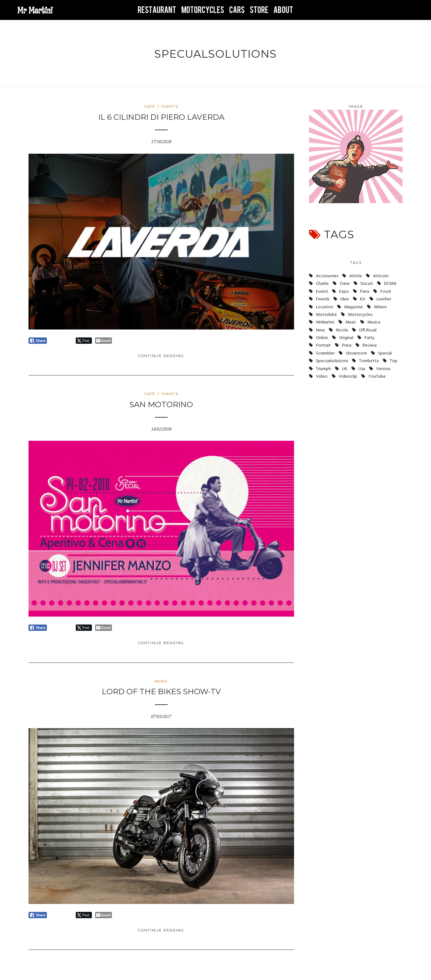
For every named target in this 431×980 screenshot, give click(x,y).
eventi (322, 292)
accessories (327, 276)
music (351, 322)
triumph (323, 369)
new (320, 330)
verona (383, 369)
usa (362, 369)
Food (386, 292)
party (370, 338)
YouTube (377, 377)
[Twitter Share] (84, 341)
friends (323, 299)
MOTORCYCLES (203, 10)
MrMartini (325, 322)
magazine (354, 307)
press (347, 346)
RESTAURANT (157, 10)
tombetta (369, 361)
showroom (356, 353)
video (322, 377)
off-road (368, 330)
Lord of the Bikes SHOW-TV (161, 692)
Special (385, 353)
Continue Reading (161, 356)
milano (380, 307)
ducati (367, 284)
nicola (342, 330)
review (370, 346)
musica (374, 322)
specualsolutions (332, 361)
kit (363, 299)
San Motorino (161, 404)
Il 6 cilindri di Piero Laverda (161, 117)
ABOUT (283, 10)
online (322, 338)
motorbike (326, 315)
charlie (322, 284)
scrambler (325, 353)
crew (345, 284)
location (325, 307)
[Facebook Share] (38, 341)
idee (345, 299)
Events (170, 106)
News (161, 681)
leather (384, 299)
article (356, 276)
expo (344, 292)
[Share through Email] (103, 341)
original (346, 338)
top (394, 361)
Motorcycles (360, 315)
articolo (381, 276)
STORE (259, 10)
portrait (323, 346)
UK (345, 369)
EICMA (390, 284)
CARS (237, 10)
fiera (365, 292)
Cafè (150, 106)
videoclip (348, 377)
